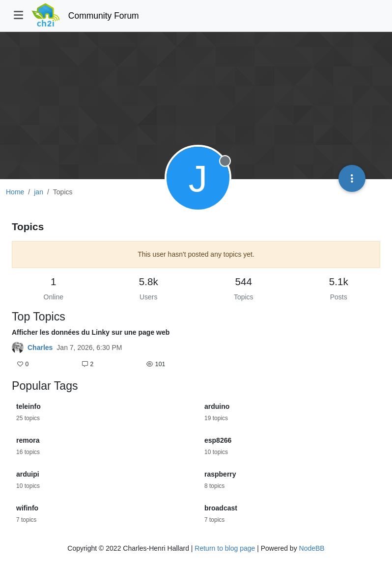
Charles (40, 347)
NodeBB (312, 548)
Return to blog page (225, 548)
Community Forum (104, 16)
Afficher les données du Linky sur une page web (91, 332)
